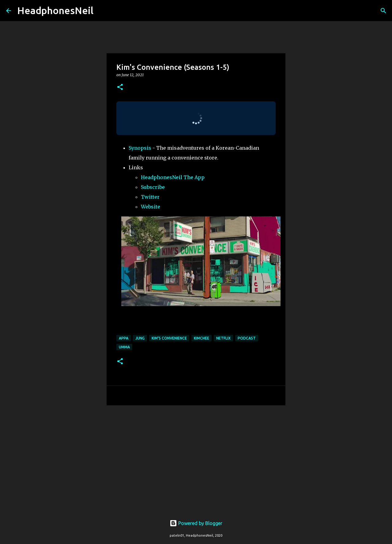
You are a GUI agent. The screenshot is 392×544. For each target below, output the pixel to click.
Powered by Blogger (196, 523)
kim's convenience (169, 338)
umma (124, 347)
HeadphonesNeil (55, 10)
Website (151, 207)
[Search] (102, 11)
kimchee (202, 338)
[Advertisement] (196, 457)
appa (124, 338)
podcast (247, 338)
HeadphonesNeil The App (173, 177)
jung (140, 338)
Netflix (223, 338)
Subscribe (153, 187)
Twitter (150, 197)
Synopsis (140, 148)
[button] (120, 87)
